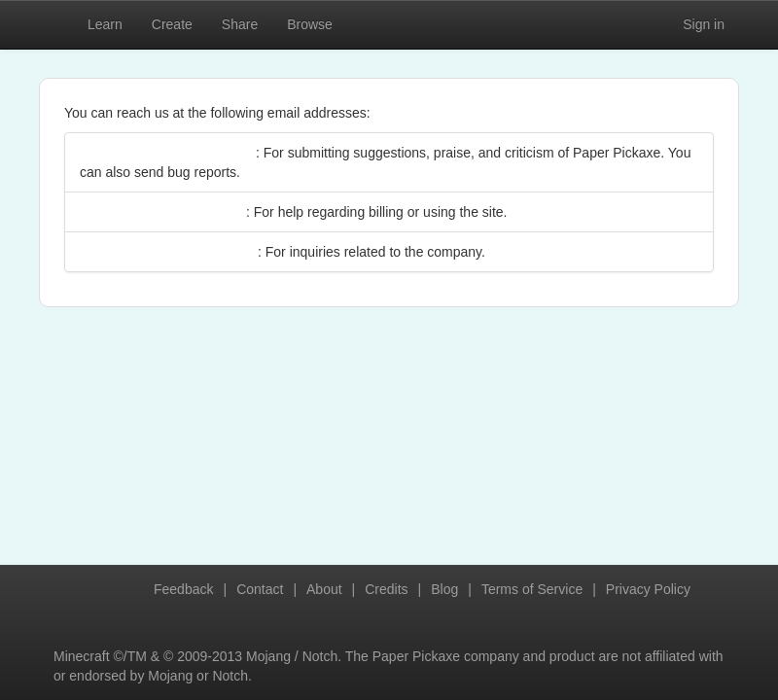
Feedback (183, 589)
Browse (310, 24)
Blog (444, 589)
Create (172, 24)
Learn (105, 24)
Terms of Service (532, 589)
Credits (386, 589)
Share (240, 24)
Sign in (704, 24)
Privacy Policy (648, 589)
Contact (260, 589)
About (324, 589)
